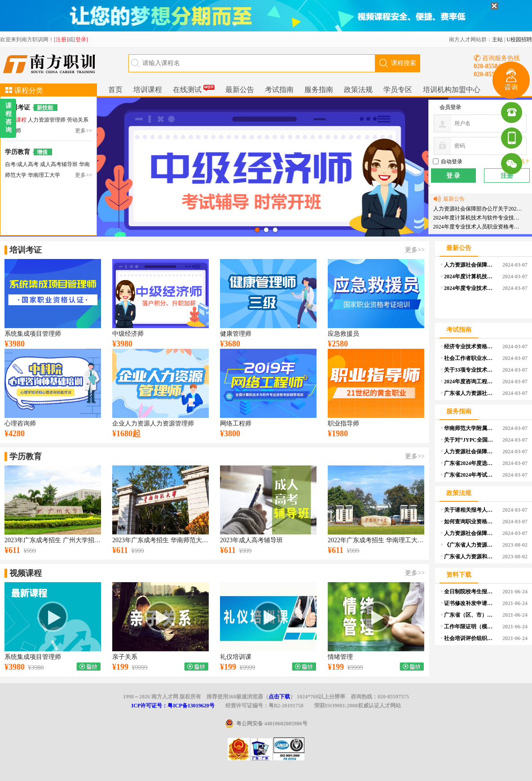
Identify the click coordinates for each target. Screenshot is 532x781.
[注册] (61, 39)
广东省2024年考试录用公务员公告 (470, 475)
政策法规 (358, 90)
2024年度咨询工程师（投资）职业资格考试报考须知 (470, 382)
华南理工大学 (44, 175)
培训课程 (148, 90)
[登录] (81, 39)
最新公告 (240, 90)
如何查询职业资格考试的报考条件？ (470, 522)
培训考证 (18, 107)
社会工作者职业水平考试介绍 (470, 358)
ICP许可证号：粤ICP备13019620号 (173, 706)
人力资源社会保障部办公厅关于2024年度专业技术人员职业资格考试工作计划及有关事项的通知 (479, 209)
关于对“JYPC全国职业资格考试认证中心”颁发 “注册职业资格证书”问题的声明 (470, 440)
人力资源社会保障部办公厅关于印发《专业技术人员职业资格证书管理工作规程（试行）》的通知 (470, 452)
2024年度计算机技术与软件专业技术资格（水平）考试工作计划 (479, 218)
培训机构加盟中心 (452, 90)
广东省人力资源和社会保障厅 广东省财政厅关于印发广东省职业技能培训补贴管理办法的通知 (470, 557)
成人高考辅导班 (59, 164)
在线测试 (194, 88)
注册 (507, 176)
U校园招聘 (519, 39)
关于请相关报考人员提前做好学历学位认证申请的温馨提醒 (470, 510)
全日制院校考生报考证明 (470, 592)
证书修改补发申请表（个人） (470, 603)
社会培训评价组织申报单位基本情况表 (470, 638)
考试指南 (279, 90)
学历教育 (18, 152)
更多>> (84, 131)
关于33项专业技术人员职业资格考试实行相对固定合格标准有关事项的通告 (470, 370)
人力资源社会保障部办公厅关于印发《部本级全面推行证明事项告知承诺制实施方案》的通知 (470, 533)
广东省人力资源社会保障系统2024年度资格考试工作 (470, 393)
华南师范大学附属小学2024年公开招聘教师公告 (470, 428)
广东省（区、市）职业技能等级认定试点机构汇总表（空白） (470, 615)
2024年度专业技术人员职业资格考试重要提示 (479, 227)
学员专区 (398, 90)
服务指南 (319, 90)
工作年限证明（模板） (470, 627)
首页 (115, 90)
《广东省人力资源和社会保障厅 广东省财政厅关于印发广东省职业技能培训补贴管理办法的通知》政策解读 (470, 545)
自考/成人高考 (22, 164)
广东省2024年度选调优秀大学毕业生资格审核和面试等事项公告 (470, 463)
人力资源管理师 (47, 120)
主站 (497, 39)
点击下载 (279, 697)
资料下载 (459, 575)
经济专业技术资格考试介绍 (470, 347)
